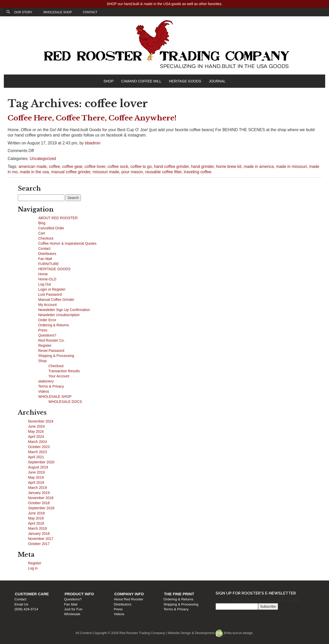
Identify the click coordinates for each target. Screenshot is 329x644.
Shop (42, 361)
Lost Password (50, 294)
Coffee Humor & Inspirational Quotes (67, 243)
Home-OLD (47, 279)
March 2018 (37, 528)
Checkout (46, 238)
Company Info (129, 594)
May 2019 (36, 477)
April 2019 (36, 482)
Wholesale (72, 614)
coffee (54, 166)
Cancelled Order (51, 228)
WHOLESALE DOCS (65, 402)
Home (43, 274)
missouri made (106, 172)
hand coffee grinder (171, 166)
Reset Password (51, 351)
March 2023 (37, 452)
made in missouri (291, 166)
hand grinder (202, 166)
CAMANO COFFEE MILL (141, 81)
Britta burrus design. (234, 633)
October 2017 (39, 544)
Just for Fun (73, 609)
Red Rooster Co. (51, 340)
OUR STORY (23, 12)
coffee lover (95, 166)
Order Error (47, 320)
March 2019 (37, 488)
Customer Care (32, 594)
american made (33, 166)
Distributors (47, 254)
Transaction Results (64, 371)
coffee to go (141, 166)
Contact (44, 249)
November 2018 (41, 498)
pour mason (132, 172)
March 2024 (37, 442)
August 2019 (38, 467)
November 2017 (41, 539)
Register (45, 345)
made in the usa (34, 172)
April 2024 (36, 437)
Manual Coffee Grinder (56, 300)
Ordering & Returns (54, 325)
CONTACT (90, 12)
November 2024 (41, 421)
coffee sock (118, 166)
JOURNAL (217, 81)
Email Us (21, 604)
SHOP (109, 81)
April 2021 (36, 457)
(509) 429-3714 (26, 609)
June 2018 (36, 513)
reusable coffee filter (163, 172)
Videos (44, 391)
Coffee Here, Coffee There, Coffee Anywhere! (92, 118)
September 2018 (41, 508)
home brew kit (229, 166)
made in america (259, 166)
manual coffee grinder (71, 172)
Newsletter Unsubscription (59, 315)
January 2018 (39, 534)
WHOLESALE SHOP (58, 12)
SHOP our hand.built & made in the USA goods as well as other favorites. (164, 4)
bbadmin (93, 143)
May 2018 (36, 518)
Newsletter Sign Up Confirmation (64, 310)
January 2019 (39, 493)
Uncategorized (43, 159)
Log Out (45, 284)
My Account (47, 305)
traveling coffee (198, 172)
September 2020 (41, 462)
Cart (42, 233)
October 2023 (39, 447)
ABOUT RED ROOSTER (58, 218)
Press (43, 330)
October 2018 (39, 503)
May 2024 (36, 431)
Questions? (47, 335)
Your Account (59, 376)
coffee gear (72, 166)
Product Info (79, 594)
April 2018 (36, 523)
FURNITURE (49, 264)
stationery (46, 381)
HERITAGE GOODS (185, 81)
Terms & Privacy (51, 386)
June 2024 (36, 426)
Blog (42, 223)
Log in (33, 568)
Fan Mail (45, 259)
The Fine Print (179, 594)
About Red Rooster (129, 599)
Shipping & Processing (56, 356)
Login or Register (52, 289)
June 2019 (36, 472)
